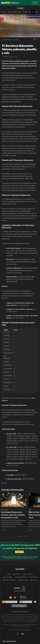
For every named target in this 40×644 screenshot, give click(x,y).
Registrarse (35, 3)
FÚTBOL (26, 12)
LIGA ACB (15, 40)
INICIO (3, 12)
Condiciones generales (21, 577)
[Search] (37, 12)
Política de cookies (32, 621)
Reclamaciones (34, 577)
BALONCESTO (6, 40)
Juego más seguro (7, 577)
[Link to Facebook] (35, 40)
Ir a (20, 8)
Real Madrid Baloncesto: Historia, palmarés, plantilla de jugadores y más (13, 515)
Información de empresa (9, 580)
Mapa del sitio (34, 580)
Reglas (9, 574)
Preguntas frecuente (28, 574)
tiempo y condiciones (30, 559)
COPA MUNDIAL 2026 (14, 12)
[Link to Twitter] (37, 40)
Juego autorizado (23, 580)
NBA (30, 510)
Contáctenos (16, 574)
